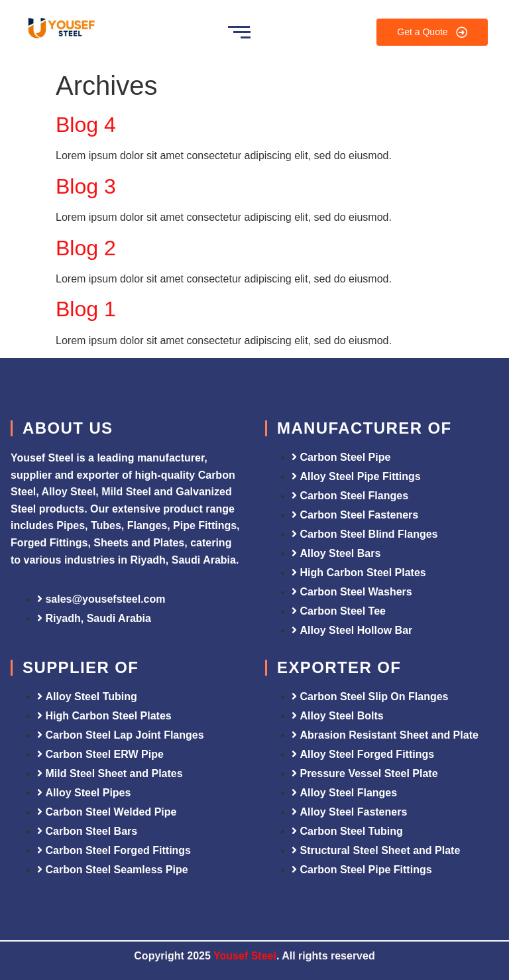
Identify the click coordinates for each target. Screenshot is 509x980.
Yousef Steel (245, 956)
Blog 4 (86, 125)
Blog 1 (86, 309)
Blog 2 (86, 248)
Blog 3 (86, 186)
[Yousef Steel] (60, 30)
